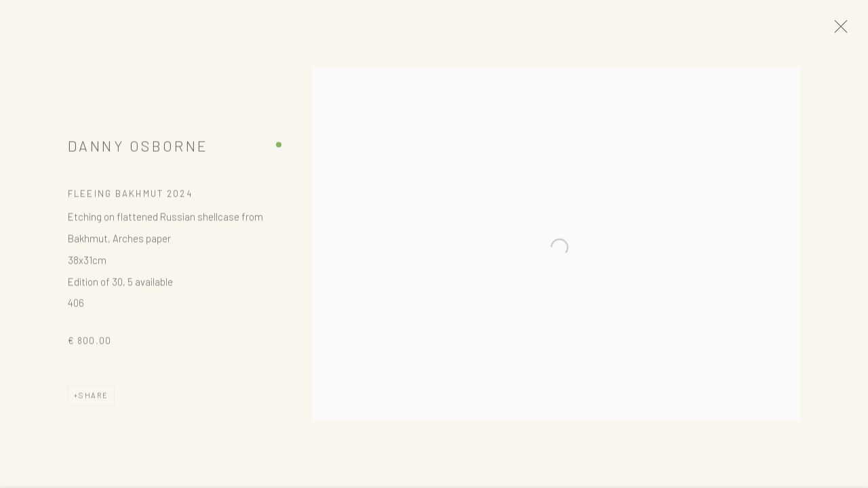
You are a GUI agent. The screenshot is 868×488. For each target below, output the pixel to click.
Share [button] (94, 399)
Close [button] (845, 30)
